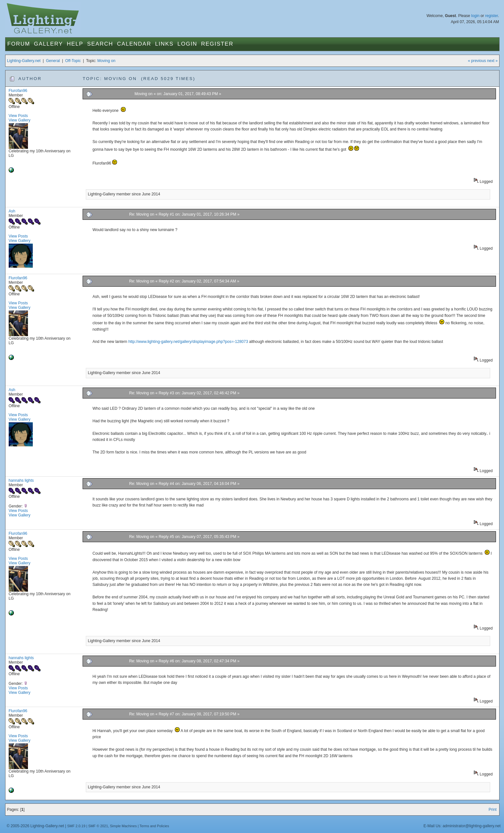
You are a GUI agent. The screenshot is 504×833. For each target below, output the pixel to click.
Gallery (49, 44)
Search (100, 44)
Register (217, 44)
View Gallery (20, 120)
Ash (12, 211)
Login (187, 44)
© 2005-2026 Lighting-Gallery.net (35, 826)
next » (492, 61)
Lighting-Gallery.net (24, 61)
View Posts (18, 116)
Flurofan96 (18, 91)
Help (75, 44)
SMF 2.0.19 (76, 826)
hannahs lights (21, 480)
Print (493, 810)
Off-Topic (73, 61)
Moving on (106, 61)
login (475, 16)
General (53, 61)
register (491, 16)
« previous (477, 61)
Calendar (134, 44)
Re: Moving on (142, 214)
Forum (19, 44)
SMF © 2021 (98, 826)
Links (164, 44)
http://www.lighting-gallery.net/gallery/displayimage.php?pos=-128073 (188, 342)
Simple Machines (123, 826)
